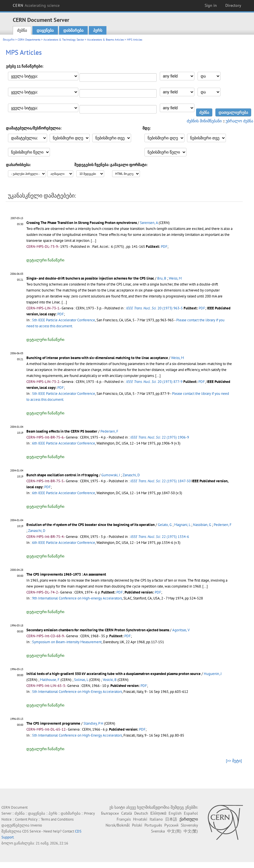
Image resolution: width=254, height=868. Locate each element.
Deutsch (141, 813)
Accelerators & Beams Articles (105, 40)
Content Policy (26, 819)
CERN (36, 5)
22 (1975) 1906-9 (160, 437)
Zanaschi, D (131, 475)
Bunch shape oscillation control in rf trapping (62, 475)
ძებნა (22, 30)
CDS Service (32, 831)
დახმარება (73, 30)
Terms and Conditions (57, 819)
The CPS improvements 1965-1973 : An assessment (66, 574)
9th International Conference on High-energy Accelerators (77, 598)
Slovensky (189, 825)
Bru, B (162, 278)
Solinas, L (81, 680)
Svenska (158, 831)
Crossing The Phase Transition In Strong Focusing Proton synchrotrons (82, 223)
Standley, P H (93, 723)
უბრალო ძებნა (239, 121)
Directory (233, 5)
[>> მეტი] (234, 761)
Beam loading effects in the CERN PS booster (62, 431)
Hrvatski (140, 819)
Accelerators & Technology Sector (64, 40)
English (175, 813)
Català (127, 813)
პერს (98, 30)
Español (191, 813)
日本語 (171, 819)
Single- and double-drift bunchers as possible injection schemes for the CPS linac (90, 278)
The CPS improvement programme (53, 723)
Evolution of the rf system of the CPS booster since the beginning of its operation (91, 525)
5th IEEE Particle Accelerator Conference (64, 320)
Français (124, 819)
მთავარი (9, 40)
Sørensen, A (149, 223)
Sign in (211, 5)
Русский (171, 825)
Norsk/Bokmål (118, 825)
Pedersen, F (109, 431)
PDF (164, 247)
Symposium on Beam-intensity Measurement (67, 642)
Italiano (156, 819)
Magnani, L (182, 525)
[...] (64, 302)
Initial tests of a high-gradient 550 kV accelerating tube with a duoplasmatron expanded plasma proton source (114, 674)
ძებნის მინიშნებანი (204, 121)
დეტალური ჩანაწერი (45, 260)
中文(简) (174, 831)
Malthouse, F (50, 680)
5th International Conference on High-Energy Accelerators (77, 692)
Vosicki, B (110, 680)
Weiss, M (175, 278)
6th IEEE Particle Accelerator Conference (64, 443)
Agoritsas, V (181, 630)
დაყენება (45, 30)
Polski (137, 825)
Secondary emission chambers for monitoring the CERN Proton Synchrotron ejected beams (98, 630)
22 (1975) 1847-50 (160, 481)
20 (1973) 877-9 (154, 382)
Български (110, 813)
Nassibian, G (202, 525)
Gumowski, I (111, 475)
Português (153, 825)
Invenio (36, 825)
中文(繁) (191, 831)
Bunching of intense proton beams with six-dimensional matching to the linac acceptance (97, 358)
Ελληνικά (158, 813)
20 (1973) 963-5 (154, 308)
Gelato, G (165, 525)
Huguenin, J (213, 674)
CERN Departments (29, 40)
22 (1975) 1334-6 (160, 537)
